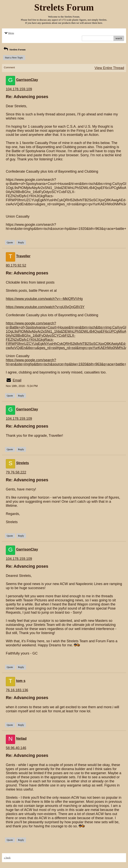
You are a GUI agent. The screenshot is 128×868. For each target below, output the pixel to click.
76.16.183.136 (17, 690)
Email (17, 380)
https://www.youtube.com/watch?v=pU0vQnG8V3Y (45, 307)
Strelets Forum (14, 50)
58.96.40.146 (16, 748)
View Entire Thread (109, 68)
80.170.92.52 (16, 265)
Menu (9, 33)
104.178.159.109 (19, 89)
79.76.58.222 (16, 472)
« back (7, 858)
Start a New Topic (14, 58)
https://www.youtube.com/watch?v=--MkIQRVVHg (44, 299)
